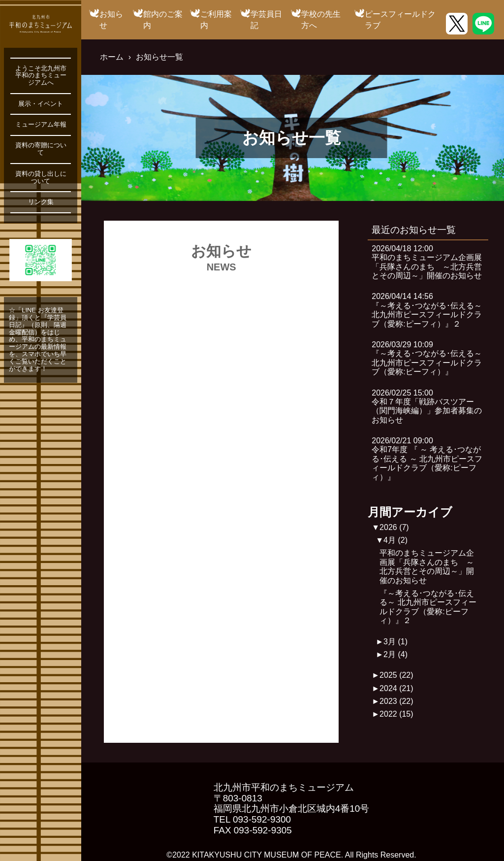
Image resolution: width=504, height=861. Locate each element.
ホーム (112, 57)
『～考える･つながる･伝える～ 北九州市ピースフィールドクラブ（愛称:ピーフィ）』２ (428, 607)
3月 (395, 642)
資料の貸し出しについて (41, 178)
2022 (396, 714)
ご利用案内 (216, 19)
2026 (394, 527)
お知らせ (111, 19)
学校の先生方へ (321, 19)
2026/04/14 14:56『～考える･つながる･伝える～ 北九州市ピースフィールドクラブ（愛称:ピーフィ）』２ (427, 310)
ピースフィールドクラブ (400, 19)
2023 (396, 701)
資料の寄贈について (41, 149)
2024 (396, 688)
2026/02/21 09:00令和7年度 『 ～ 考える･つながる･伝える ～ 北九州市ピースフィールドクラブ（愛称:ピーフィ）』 (427, 459)
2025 (396, 675)
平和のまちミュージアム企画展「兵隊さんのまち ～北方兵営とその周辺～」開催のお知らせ (427, 566)
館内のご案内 (163, 19)
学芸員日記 (266, 19)
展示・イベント (41, 104)
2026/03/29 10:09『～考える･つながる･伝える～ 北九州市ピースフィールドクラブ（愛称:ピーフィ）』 (427, 358)
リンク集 (41, 202)
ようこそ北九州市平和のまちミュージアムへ (41, 76)
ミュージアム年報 (41, 125)
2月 (395, 654)
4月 (395, 540)
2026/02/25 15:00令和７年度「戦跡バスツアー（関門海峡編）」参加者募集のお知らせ (427, 406)
